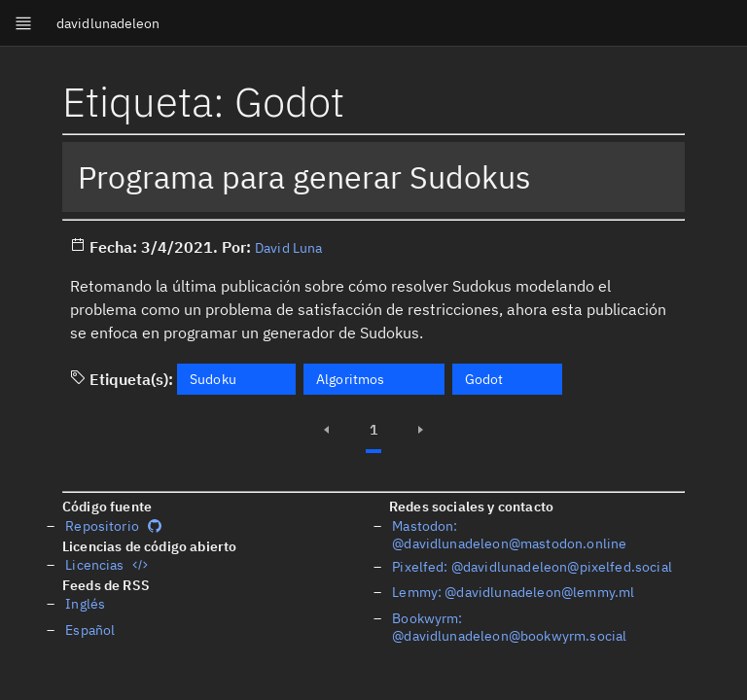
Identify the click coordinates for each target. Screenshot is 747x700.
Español (90, 630)
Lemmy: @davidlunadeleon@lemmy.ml (513, 592)
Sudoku (213, 379)
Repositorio (114, 526)
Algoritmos (351, 379)
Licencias (106, 565)
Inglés (85, 604)
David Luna (289, 248)
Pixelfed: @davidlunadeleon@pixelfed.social (532, 567)
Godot (484, 379)
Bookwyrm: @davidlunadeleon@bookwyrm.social (509, 627)
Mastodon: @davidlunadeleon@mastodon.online (509, 535)
